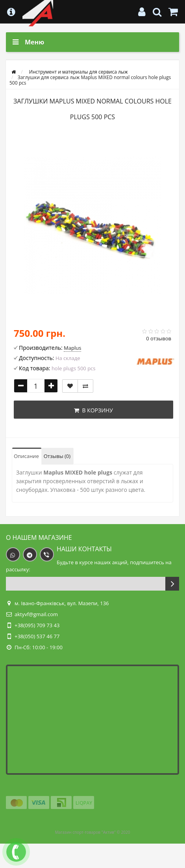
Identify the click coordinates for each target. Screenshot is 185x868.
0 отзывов (159, 338)
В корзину (93, 410)
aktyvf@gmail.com (36, 614)
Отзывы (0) (57, 456)
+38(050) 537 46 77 (37, 636)
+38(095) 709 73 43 (37, 625)
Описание (26, 456)
